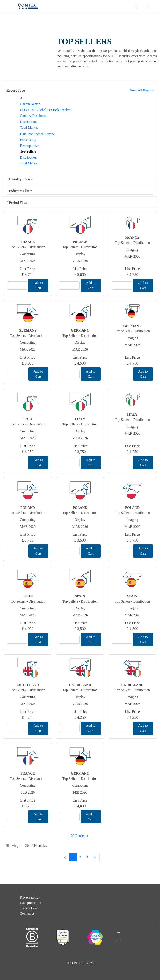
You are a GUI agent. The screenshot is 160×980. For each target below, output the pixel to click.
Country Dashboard (34, 116)
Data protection (30, 903)
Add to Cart (38, 285)
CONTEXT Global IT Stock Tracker (45, 110)
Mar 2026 (28, 261)
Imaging (132, 250)
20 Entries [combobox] (81, 836)
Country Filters (19, 179)
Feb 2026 (28, 792)
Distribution (28, 122)
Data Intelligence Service (37, 134)
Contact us (27, 913)
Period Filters (18, 203)
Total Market (29, 128)
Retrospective (30, 146)
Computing (28, 254)
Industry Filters (20, 191)
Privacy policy (30, 897)
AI (22, 98)
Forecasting (28, 140)
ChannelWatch (30, 104)
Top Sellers (28, 151)
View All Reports (142, 90)
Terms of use (29, 908)
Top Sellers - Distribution (28, 247)
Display (80, 254)
